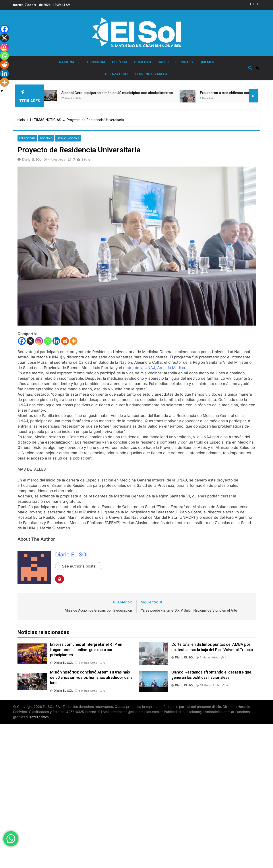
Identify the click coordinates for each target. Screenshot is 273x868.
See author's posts (79, 564)
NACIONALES (70, 62)
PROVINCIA (96, 62)
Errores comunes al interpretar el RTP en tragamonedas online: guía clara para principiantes (86, 648)
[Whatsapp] (48, 339)
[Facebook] (22, 339)
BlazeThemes (39, 715)
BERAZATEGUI (117, 74)
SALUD (163, 62)
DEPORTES (184, 62)
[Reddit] (65, 339)
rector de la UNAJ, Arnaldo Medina (154, 365)
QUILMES (207, 62)
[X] (30, 339)
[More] (74, 339)
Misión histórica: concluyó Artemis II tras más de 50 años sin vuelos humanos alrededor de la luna (91, 675)
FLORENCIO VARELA (151, 74)
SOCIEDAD (143, 62)
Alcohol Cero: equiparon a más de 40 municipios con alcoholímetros (122, 91)
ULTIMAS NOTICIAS (68, 136)
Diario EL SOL (32, 157)
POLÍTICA (120, 62)
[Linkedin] (56, 339)
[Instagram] (39, 339)
